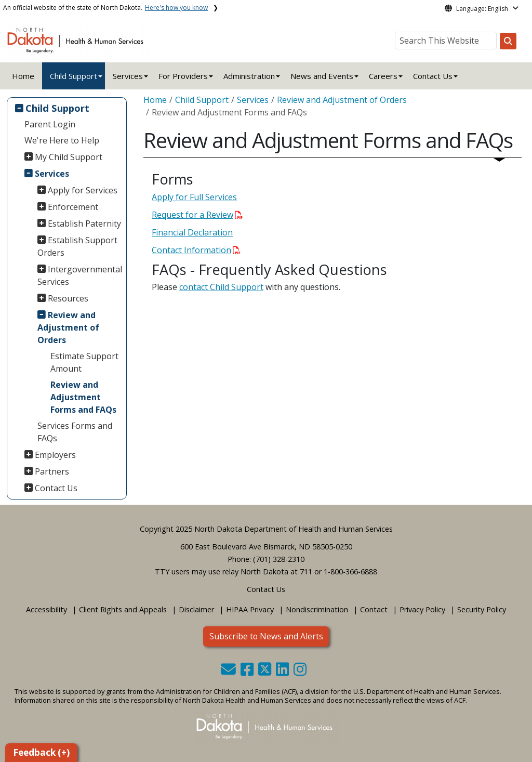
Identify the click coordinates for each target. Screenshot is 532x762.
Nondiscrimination (317, 609)
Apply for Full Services (194, 197)
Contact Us (56, 488)
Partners (52, 471)
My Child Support (69, 157)
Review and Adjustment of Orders (68, 327)
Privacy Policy (422, 609)
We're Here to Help (62, 140)
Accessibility (46, 609)
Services (52, 174)
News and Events (322, 76)
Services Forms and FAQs (75, 432)
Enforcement (73, 207)
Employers (55, 455)
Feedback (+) (41, 752)
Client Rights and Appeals (123, 609)
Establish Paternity (84, 224)
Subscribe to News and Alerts (266, 636)
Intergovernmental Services (80, 275)
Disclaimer (196, 609)
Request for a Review (197, 215)
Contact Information (196, 250)
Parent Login (50, 124)
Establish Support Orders (78, 246)
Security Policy (482, 609)
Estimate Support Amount (84, 362)
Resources (68, 298)
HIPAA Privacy (250, 609)
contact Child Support (221, 287)
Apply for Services (83, 190)
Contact (374, 609)
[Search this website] (508, 41)
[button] (229, 672)
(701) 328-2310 (279, 559)
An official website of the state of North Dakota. (105, 8)
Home (23, 76)
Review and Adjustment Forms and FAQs (83, 397)
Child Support (74, 76)
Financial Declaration (192, 232)
